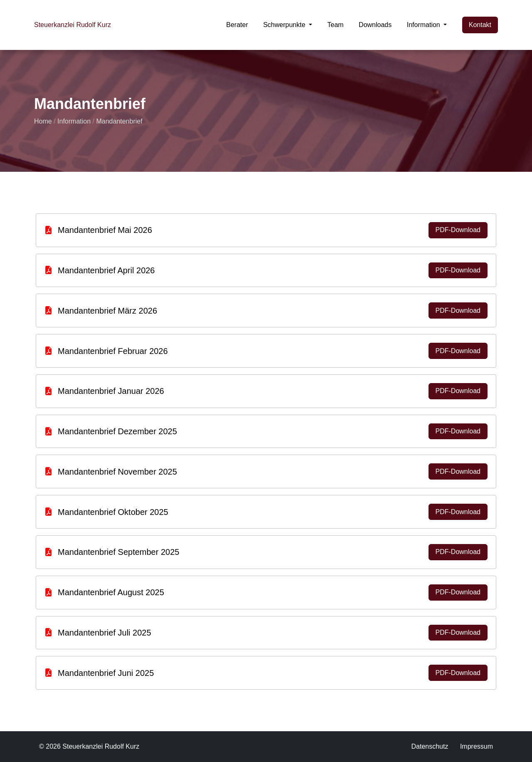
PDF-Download (458, 230)
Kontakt (480, 25)
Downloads (375, 25)
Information (74, 121)
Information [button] (424, 25)
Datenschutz (430, 746)
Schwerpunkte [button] (285, 25)
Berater (237, 25)
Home (43, 121)
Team (336, 25)
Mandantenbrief (119, 121)
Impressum (477, 746)
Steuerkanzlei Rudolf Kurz (73, 25)
